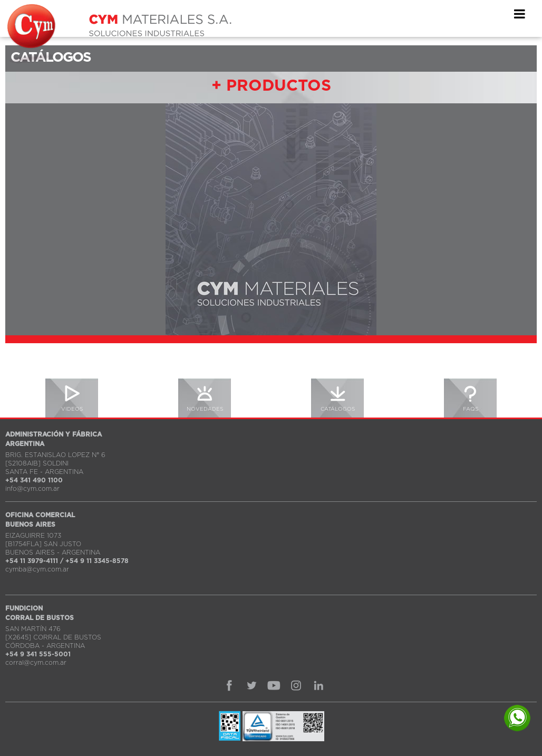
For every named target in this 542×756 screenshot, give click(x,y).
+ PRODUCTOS (271, 86)
